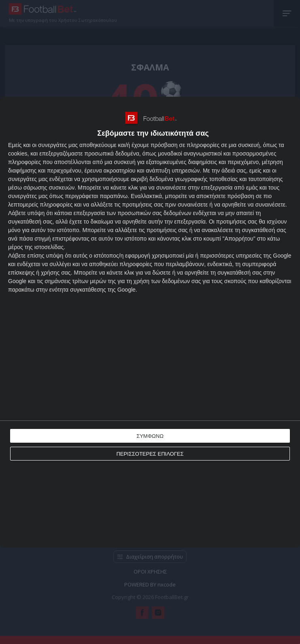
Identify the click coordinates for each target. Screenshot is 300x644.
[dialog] (150, 322)
